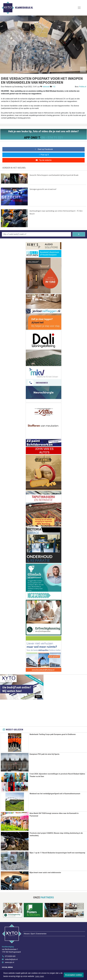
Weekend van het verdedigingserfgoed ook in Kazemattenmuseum (55, 794)
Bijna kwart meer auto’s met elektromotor (45, 873)
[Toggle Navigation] (79, 8)
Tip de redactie (43, 160)
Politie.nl (83, 87)
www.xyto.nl (10, 947)
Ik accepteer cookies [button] (74, 975)
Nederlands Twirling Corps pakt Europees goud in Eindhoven (53, 734)
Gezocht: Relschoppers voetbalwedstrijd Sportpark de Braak (54, 175)
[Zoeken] (79, 234)
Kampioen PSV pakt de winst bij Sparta (45, 754)
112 (54, 87)
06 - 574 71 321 (52, 138)
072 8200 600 (10, 941)
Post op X (43, 155)
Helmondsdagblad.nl (24, 8)
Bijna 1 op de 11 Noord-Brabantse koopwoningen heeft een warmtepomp (57, 853)
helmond (46, 87)
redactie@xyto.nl (11, 944)
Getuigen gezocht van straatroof (43, 189)
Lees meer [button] (40, 976)
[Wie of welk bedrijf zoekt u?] (36, 234)
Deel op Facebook (43, 149)
